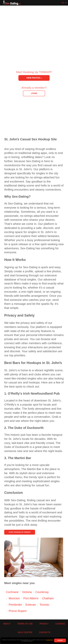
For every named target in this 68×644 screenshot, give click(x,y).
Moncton (14, 598)
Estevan (31, 605)
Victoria (27, 592)
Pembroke (15, 605)
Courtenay (42, 592)
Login (34, 93)
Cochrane (12, 592)
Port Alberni (31, 598)
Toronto (44, 605)
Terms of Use (25, 624)
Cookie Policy (50, 640)
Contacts (45, 632)
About (7, 624)
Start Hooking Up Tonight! (29, 530)
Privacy (44, 624)
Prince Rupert (18, 611)
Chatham (48, 598)
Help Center (25, 632)
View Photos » (34, 78)
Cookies (60, 624)
